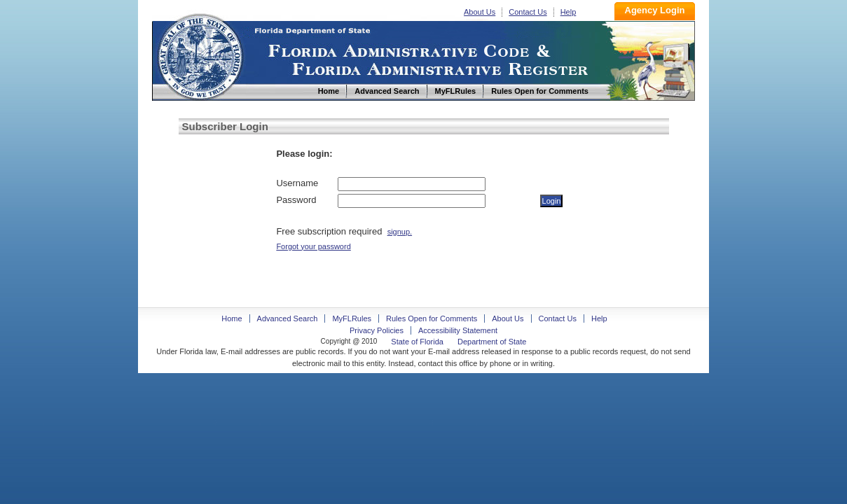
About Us (480, 12)
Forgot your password (313, 246)
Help (569, 12)
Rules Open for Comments (432, 318)
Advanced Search (288, 318)
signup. (400, 232)
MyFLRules (352, 318)
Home (200, 55)
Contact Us (528, 12)
